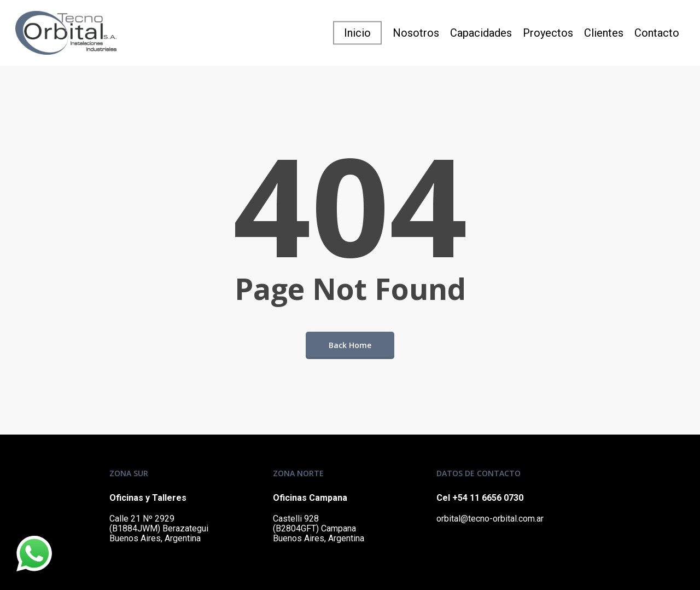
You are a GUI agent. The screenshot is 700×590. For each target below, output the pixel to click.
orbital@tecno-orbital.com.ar (490, 519)
